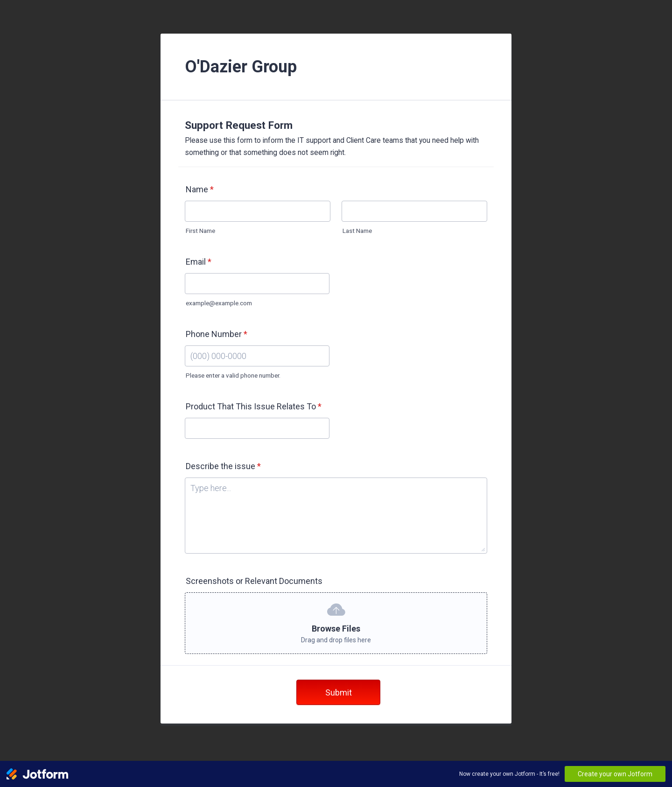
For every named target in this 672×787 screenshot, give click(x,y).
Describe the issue (223, 466)
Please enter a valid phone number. (233, 375)
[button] (336, 623)
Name (200, 189)
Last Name (357, 231)
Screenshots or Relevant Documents (254, 581)
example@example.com (219, 303)
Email (199, 262)
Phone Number (217, 334)
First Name (200, 231)
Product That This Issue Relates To (254, 406)
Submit (339, 692)
